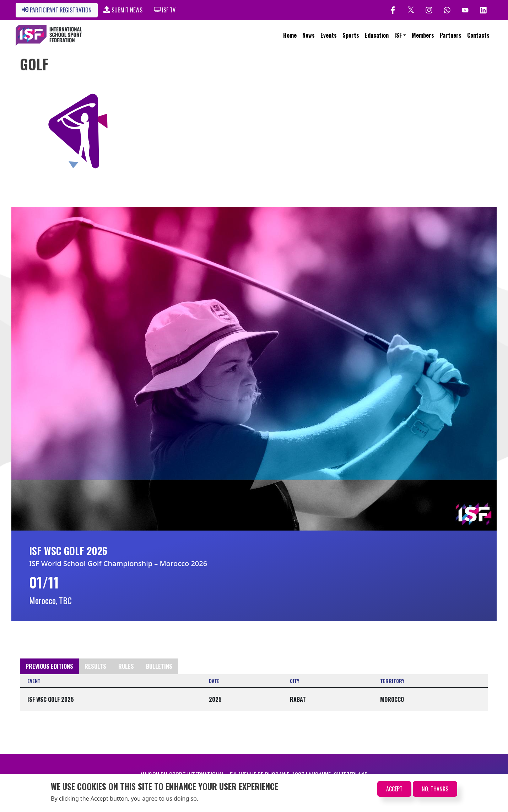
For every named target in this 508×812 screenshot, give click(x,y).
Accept (394, 789)
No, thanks (435, 789)
